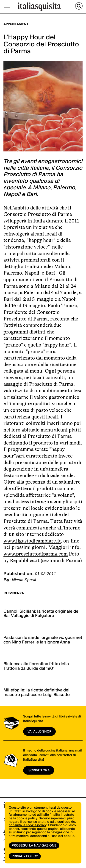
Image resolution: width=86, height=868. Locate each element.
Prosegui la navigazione (34, 846)
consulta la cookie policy (28, 825)
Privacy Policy (25, 856)
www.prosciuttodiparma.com (36, 554)
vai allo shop (39, 732)
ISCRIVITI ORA (39, 770)
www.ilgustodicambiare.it (32, 541)
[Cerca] (79, 6)
